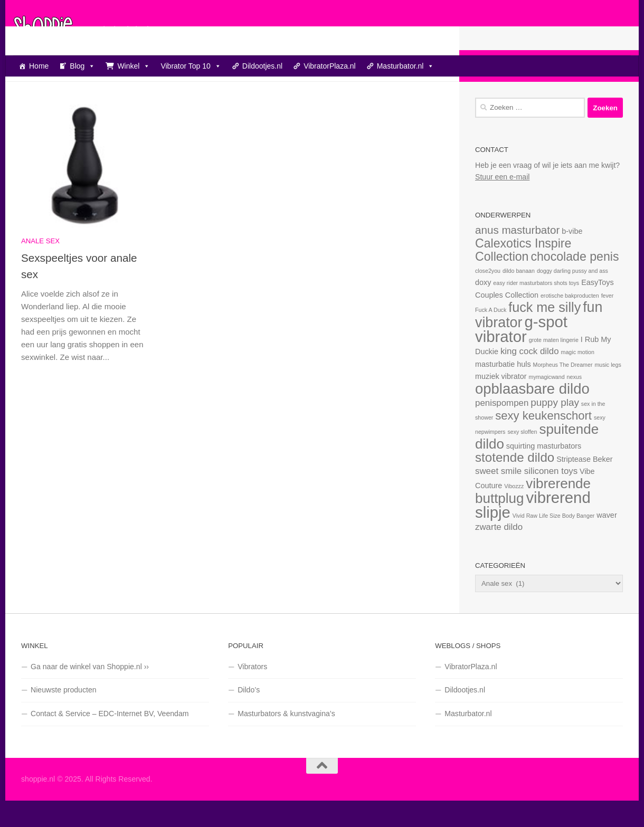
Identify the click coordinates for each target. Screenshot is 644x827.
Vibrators (252, 693)
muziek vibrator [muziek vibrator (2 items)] (501, 403)
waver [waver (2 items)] (607, 541)
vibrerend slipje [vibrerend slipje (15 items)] (533, 531)
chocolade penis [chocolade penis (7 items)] (575, 283)
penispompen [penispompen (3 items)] (502, 429)
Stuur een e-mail (502, 203)
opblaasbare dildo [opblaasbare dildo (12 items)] (532, 415)
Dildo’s (249, 716)
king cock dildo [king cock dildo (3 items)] (530, 378)
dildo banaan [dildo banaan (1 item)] (519, 297)
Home (39, 66)
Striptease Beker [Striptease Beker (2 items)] (584, 486)
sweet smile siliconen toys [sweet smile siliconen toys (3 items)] (526, 497)
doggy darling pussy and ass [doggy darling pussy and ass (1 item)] (572, 297)
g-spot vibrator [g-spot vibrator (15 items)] (521, 355)
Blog (82, 66)
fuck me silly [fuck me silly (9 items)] (544, 334)
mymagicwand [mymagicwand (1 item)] (547, 403)
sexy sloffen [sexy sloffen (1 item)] (522, 458)
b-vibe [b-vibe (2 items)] (572, 258)
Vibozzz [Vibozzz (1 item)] (514, 512)
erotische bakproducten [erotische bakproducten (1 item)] (570, 322)
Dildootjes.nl (262, 66)
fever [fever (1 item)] (608, 322)
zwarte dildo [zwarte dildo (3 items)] (499, 553)
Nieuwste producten (64, 716)
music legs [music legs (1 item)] (608, 391)
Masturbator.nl (406, 66)
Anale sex (40, 267)
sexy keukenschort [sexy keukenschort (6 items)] (543, 442)
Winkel (134, 66)
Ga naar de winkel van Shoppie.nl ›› (90, 693)
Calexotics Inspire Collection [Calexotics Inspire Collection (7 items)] (523, 277)
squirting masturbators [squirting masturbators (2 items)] (544, 472)
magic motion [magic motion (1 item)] (578, 378)
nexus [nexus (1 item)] (574, 403)
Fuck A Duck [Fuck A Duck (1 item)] (491, 336)
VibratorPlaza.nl (330, 66)
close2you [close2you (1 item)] (488, 297)
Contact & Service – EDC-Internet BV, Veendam (110, 740)
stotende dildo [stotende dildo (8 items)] (515, 484)
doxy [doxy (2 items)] (483, 309)
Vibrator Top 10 (191, 66)
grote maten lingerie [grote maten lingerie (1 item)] (554, 366)
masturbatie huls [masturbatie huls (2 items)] (503, 391)
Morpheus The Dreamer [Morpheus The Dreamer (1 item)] (563, 391)
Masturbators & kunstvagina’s (286, 740)
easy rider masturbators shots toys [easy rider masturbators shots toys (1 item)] (536, 309)
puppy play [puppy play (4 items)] (555, 429)
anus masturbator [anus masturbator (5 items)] (517, 256)
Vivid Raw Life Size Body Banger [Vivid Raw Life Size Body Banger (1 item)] (554, 542)
